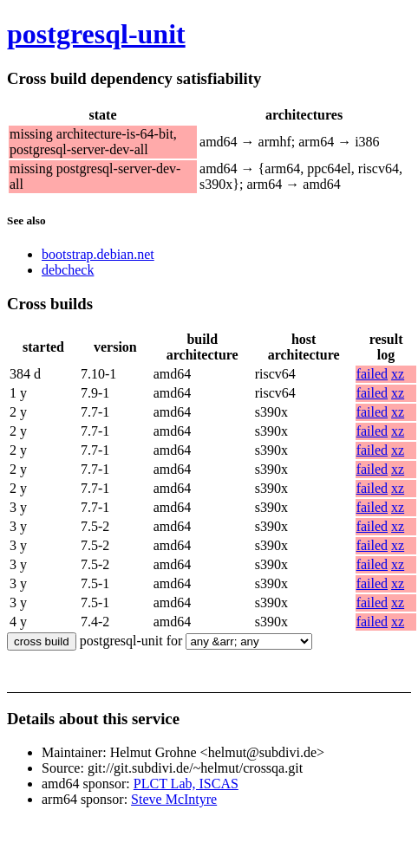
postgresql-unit (96, 34)
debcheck (68, 270)
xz (398, 374)
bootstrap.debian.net (98, 254)
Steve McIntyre (174, 799)
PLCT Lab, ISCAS (186, 784)
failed (372, 374)
